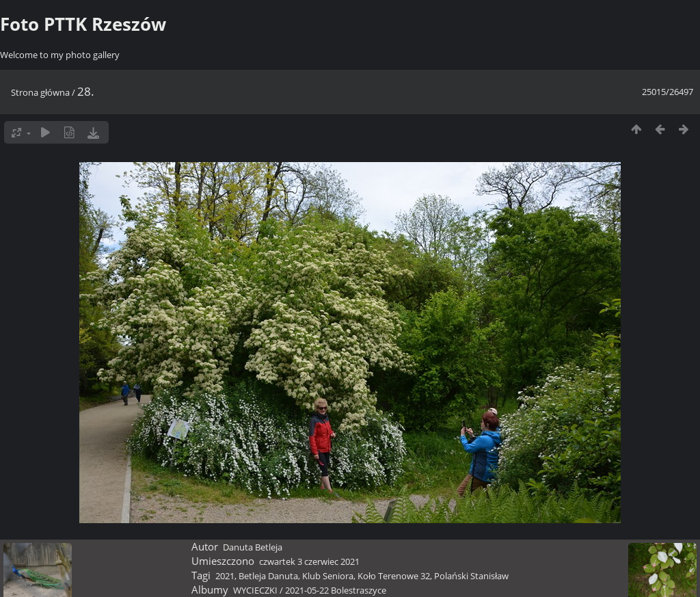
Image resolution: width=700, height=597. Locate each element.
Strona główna (40, 92)
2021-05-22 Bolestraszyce (336, 590)
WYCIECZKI (255, 590)
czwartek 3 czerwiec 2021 (309, 561)
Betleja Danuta (268, 576)
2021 (225, 576)
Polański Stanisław (471, 576)
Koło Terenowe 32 (394, 576)
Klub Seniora (328, 576)
